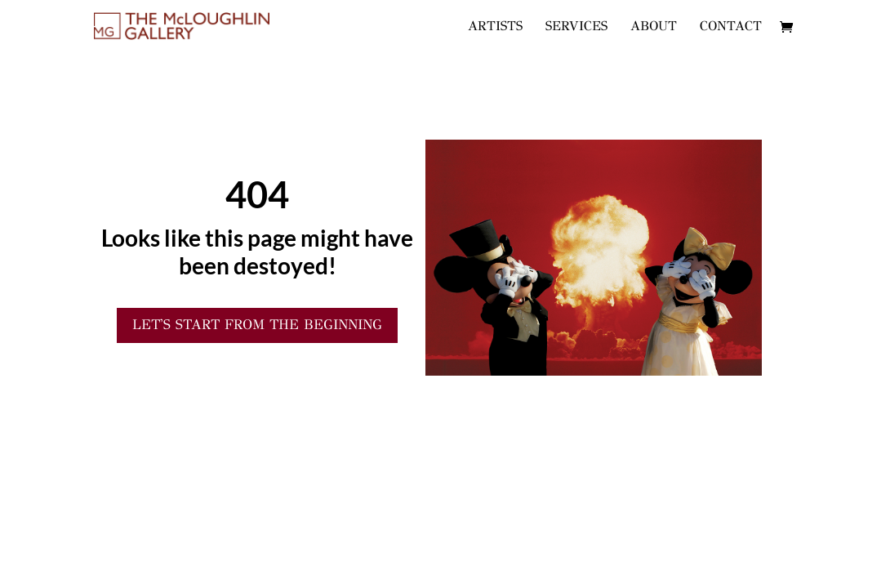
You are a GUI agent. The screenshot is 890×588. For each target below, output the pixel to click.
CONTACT (731, 27)
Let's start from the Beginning (257, 325)
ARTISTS (495, 27)
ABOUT (654, 27)
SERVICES (576, 27)
